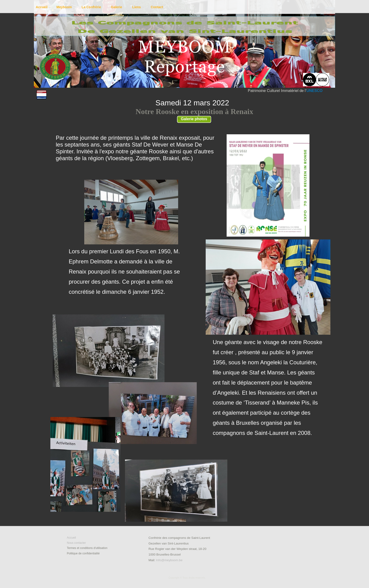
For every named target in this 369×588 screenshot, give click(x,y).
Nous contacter (76, 543)
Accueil (71, 538)
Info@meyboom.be (169, 560)
